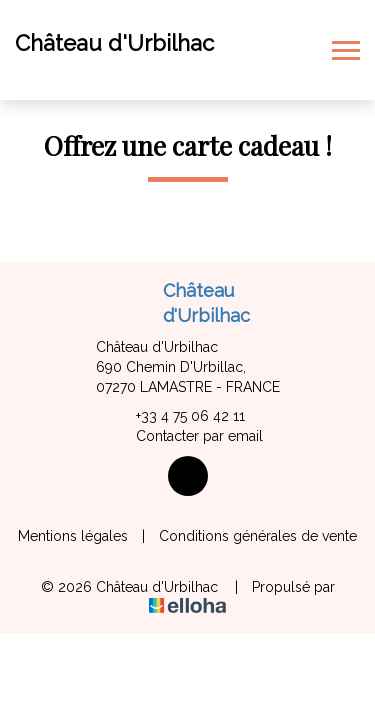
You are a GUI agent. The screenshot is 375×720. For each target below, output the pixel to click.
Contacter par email (188, 437)
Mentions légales (73, 536)
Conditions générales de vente (258, 536)
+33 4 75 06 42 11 (179, 417)
